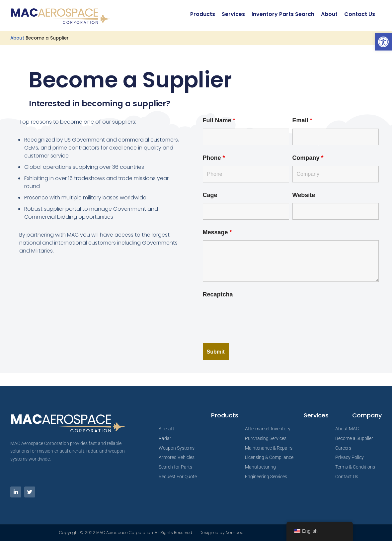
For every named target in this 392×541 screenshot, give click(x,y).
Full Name (219, 120)
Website (304, 195)
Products (203, 14)
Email (302, 120)
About (329, 14)
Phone (214, 158)
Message (217, 232)
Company (308, 158)
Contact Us (360, 14)
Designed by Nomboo (222, 533)
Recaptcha (218, 294)
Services (233, 14)
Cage (210, 195)
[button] (383, 42)
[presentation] (253, 315)
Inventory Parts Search (283, 14)
